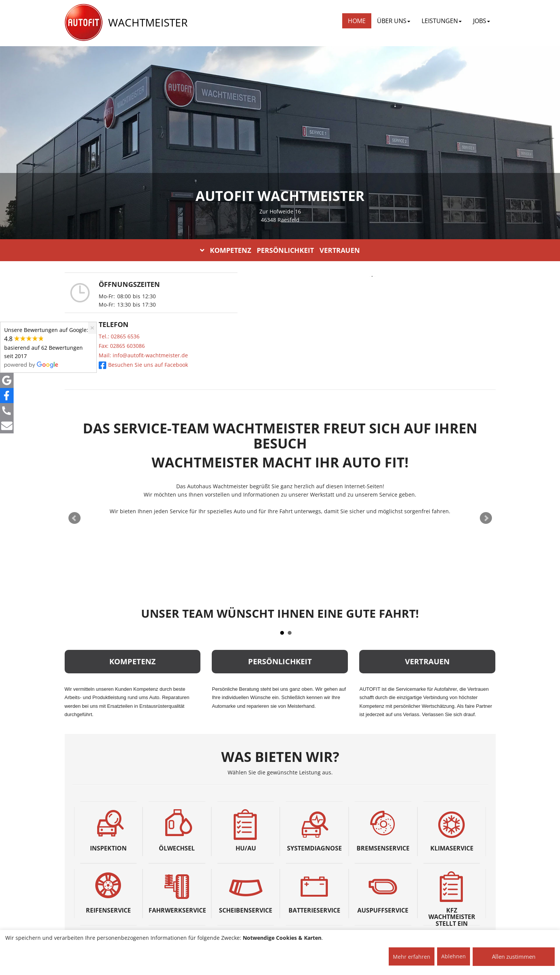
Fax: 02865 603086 (122, 346)
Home (357, 21)
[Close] (92, 328)
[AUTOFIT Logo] (84, 23)
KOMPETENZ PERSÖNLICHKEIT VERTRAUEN (280, 250)
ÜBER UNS (394, 21)
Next (486, 518)
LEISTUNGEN (442, 21)
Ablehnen (454, 956)
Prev (74, 518)
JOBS (482, 21)
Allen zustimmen (514, 956)
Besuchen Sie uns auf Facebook (143, 365)
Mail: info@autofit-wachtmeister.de (143, 355)
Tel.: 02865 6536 (119, 336)
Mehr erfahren (412, 957)
